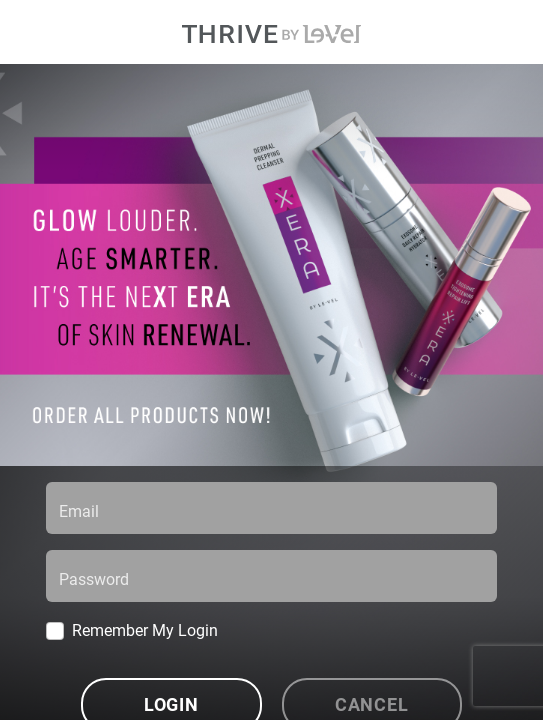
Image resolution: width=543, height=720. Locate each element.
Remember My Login (145, 629)
